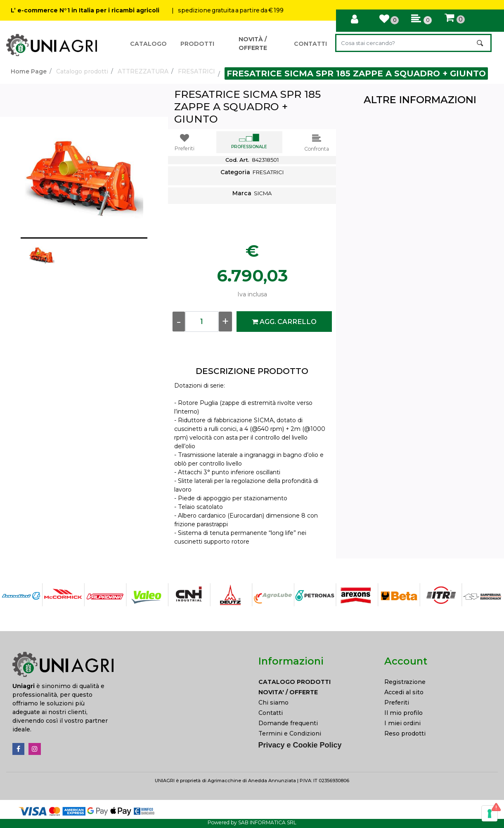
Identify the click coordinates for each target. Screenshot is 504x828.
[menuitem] (315, 682)
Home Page (29, 71)
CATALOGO (148, 44)
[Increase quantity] (225, 322)
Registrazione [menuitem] (405, 682)
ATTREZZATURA (143, 71)
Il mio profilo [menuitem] (403, 713)
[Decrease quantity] (179, 322)
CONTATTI (310, 44)
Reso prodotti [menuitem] (405, 733)
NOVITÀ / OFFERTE (253, 44)
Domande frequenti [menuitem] (288, 723)
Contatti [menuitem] (271, 713)
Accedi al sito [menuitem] (404, 692)
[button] (481, 43)
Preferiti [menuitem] (397, 703)
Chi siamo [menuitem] (273, 703)
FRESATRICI (196, 71)
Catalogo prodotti (82, 71)
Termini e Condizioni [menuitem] (290, 733)
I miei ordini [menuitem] (402, 723)
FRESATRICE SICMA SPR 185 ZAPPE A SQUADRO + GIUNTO (356, 73)
